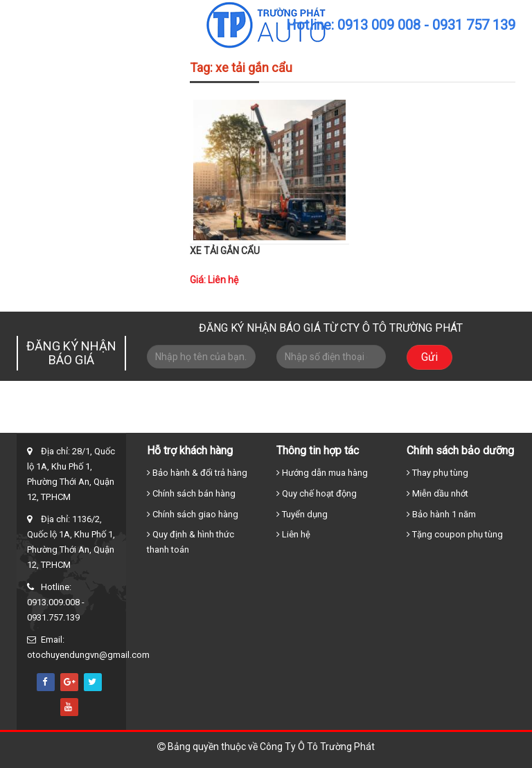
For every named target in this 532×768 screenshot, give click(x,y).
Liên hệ (456, 421)
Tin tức (406, 421)
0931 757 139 (474, 25)
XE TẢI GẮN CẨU (225, 251)
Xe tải (256, 421)
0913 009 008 (379, 25)
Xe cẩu (306, 421)
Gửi (429, 354)
